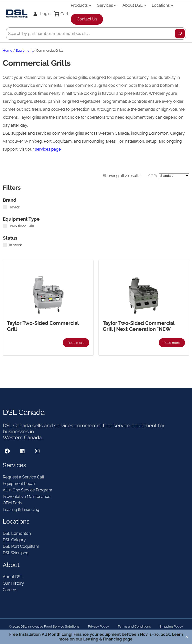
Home (7, 50)
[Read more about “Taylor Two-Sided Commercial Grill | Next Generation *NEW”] (172, 343)
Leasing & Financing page (108, 639)
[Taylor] (5, 207)
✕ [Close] (187, 637)
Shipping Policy (171, 626)
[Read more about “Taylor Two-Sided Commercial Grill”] (76, 343)
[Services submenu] (115, 5)
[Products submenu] (90, 5)
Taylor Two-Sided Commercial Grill (43, 326)
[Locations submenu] (172, 5)
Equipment (24, 50)
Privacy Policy (98, 626)
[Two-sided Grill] (5, 226)
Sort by (152, 175)
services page (48, 149)
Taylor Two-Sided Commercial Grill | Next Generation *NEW (138, 326)
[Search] (180, 34)
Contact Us (87, 19)
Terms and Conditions (134, 626)
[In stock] (5, 245)
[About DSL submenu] (145, 5)
